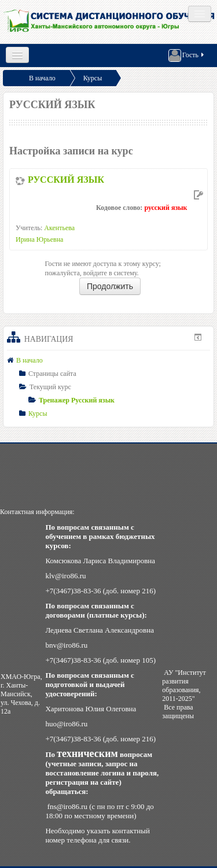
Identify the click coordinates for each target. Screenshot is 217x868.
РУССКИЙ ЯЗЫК (66, 180)
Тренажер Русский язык (77, 400)
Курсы (93, 78)
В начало (42, 78)
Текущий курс (50, 387)
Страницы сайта (52, 374)
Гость (187, 56)
